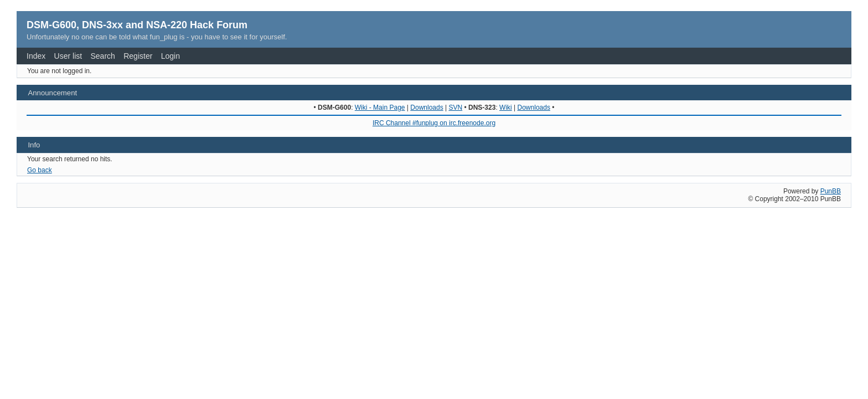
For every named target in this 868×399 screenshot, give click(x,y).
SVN (455, 108)
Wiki (506, 108)
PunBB (831, 191)
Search (103, 56)
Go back (40, 170)
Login (170, 56)
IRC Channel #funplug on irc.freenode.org (434, 123)
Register (138, 56)
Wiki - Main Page (380, 108)
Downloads (427, 108)
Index (36, 56)
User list (68, 56)
